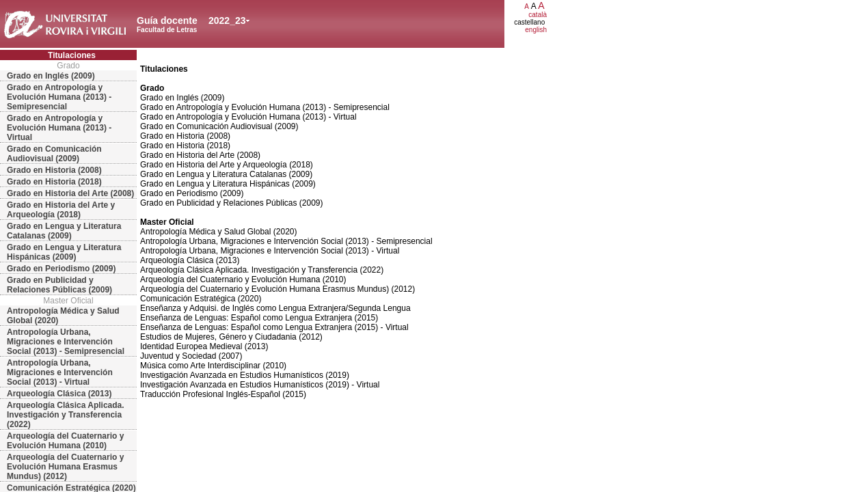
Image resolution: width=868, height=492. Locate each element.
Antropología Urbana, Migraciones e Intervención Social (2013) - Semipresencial (66, 342)
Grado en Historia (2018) (54, 182)
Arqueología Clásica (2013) (59, 394)
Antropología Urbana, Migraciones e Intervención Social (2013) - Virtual (60, 372)
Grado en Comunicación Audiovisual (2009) (54, 154)
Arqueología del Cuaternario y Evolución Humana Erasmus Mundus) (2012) (65, 467)
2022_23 (227, 20)
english (536, 30)
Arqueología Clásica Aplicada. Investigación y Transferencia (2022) (66, 415)
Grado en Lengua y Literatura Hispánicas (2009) (64, 252)
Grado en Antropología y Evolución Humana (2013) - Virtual (59, 128)
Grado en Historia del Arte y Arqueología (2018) (61, 210)
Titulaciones (72, 55)
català (538, 15)
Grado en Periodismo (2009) (61, 269)
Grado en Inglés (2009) (51, 76)
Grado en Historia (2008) (54, 170)
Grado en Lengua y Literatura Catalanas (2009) (64, 231)
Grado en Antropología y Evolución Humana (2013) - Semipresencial (59, 97)
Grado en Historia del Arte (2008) (70, 193)
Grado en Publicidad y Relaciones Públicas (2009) (59, 285)
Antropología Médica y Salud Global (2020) (63, 316)
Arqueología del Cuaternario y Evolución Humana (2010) (65, 441)
